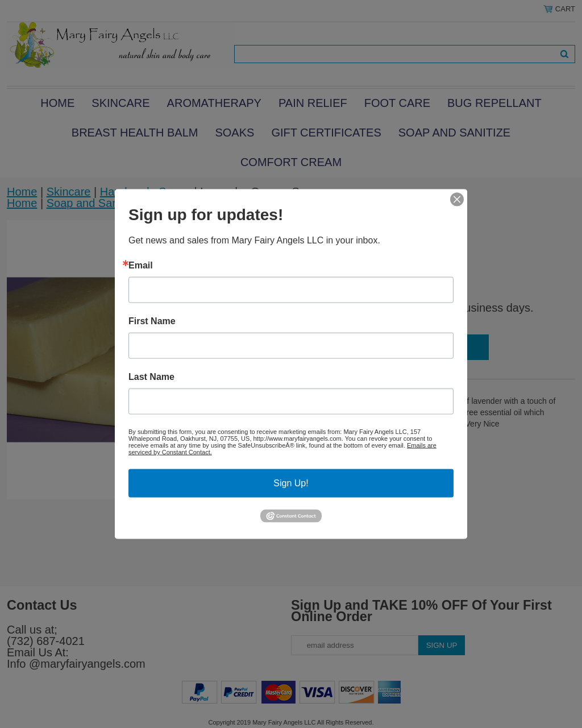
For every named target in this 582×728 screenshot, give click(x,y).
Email (141, 266)
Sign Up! (291, 483)
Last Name (151, 377)
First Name (152, 321)
